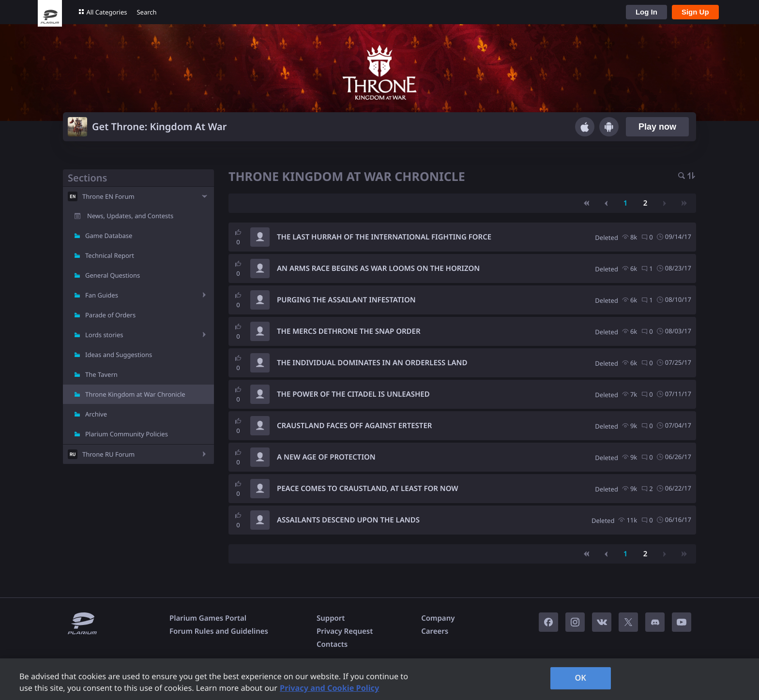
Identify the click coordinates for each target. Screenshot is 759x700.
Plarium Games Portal (208, 618)
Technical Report (110, 255)
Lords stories (104, 335)
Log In (646, 12)
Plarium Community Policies (127, 434)
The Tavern (101, 374)
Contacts (332, 644)
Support (331, 618)
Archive (96, 414)
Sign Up (695, 12)
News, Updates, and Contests (130, 216)
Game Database (109, 236)
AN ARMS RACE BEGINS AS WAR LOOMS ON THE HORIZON (378, 268)
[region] (379, 679)
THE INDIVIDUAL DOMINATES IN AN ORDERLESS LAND (372, 363)
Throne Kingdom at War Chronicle (135, 394)
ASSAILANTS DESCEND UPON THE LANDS (348, 520)
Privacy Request (345, 631)
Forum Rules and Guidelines (219, 631)
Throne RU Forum (108, 454)
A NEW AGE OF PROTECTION (326, 457)
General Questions (113, 275)
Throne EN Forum (108, 196)
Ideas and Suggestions (119, 355)
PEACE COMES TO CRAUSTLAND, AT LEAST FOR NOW (368, 489)
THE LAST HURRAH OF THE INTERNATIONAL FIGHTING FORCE (384, 237)
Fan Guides (102, 295)
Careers (435, 631)
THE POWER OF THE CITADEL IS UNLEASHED (353, 394)
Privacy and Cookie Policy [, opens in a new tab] (329, 688)
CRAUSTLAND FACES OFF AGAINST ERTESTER (354, 426)
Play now (657, 127)
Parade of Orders (110, 315)
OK (580, 678)
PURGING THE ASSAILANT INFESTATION (346, 300)
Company (438, 618)
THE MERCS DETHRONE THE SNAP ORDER (349, 331)
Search (146, 12)
